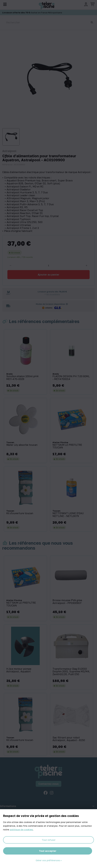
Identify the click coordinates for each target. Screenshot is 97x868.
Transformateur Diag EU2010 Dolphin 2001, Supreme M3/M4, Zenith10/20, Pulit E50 (71, 672)
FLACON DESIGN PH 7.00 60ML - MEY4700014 (71, 378)
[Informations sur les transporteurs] (67, 304)
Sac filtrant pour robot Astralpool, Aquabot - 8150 (69, 739)
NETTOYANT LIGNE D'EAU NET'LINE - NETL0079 (68, 515)
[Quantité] (48, 265)
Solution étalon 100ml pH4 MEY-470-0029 (22, 378)
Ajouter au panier (48, 275)
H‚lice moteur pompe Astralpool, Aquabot (19, 670)
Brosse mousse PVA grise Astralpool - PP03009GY (67, 602)
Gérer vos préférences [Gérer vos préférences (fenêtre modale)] (48, 860)
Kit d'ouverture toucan (20, 513)
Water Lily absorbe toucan (22, 445)
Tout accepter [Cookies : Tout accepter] (48, 851)
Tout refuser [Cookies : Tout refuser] (49, 840)
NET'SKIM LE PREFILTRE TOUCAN (67, 446)
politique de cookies (21, 829)
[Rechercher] (48, 22)
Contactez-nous (48, 784)
